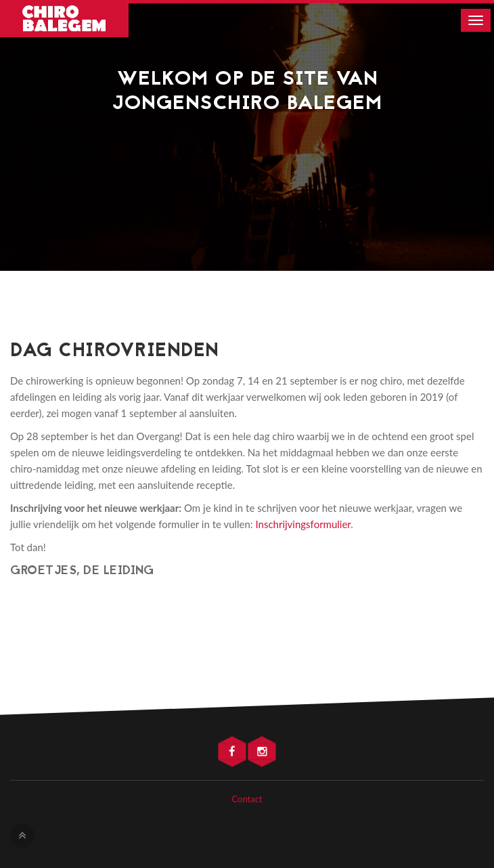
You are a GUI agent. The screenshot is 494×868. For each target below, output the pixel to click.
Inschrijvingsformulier (303, 524)
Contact (247, 799)
